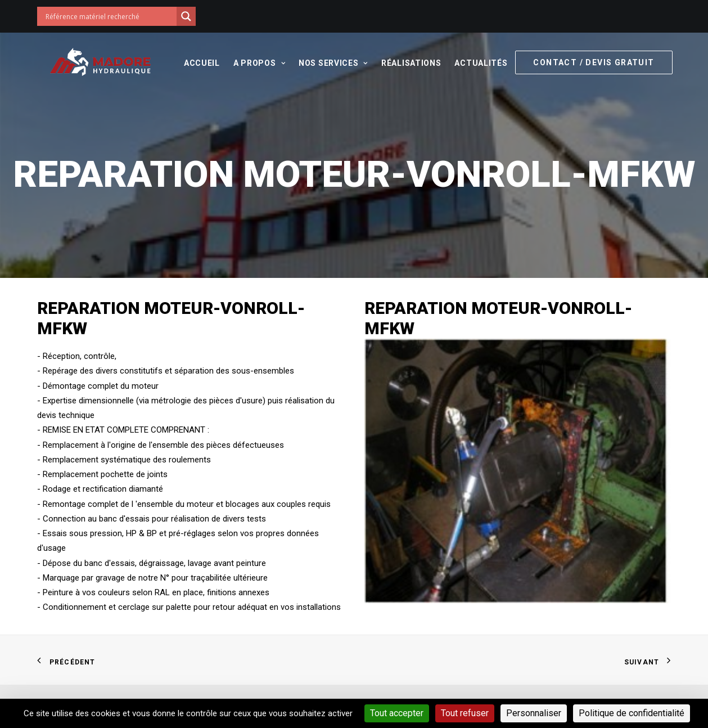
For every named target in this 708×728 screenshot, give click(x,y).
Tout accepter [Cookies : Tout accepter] (397, 713)
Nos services (332, 63)
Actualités (480, 63)
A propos (258, 63)
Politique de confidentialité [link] (632, 713)
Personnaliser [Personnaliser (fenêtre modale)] (534, 713)
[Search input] (110, 16)
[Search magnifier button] (186, 16)
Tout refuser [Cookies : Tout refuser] (465, 713)
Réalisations (410, 63)
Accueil (201, 63)
